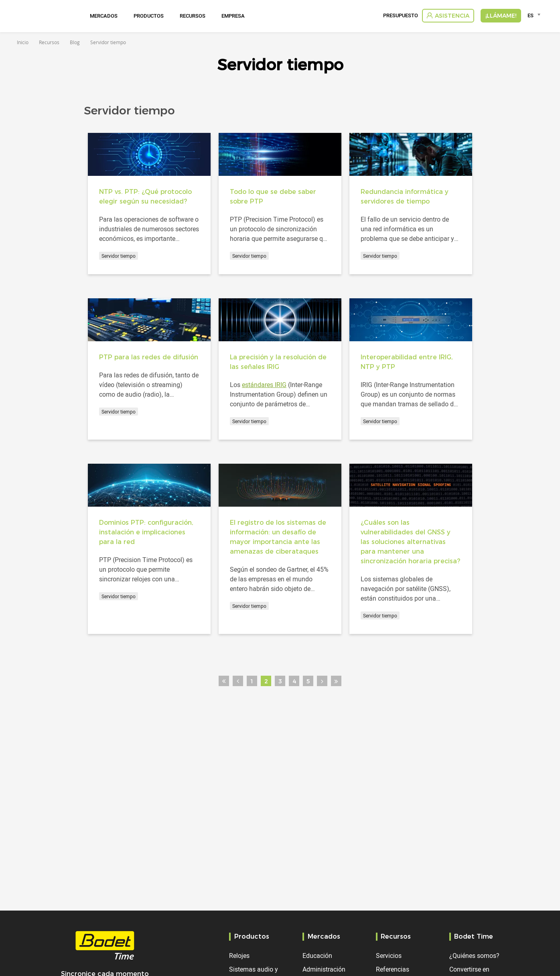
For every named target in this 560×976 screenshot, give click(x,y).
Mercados (104, 16)
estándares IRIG (264, 385)
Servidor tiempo (119, 256)
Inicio (23, 42)
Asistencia (452, 16)
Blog (75, 42)
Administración (324, 969)
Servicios (389, 956)
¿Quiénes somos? (474, 956)
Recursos (193, 16)
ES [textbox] (531, 15)
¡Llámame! (501, 16)
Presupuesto (401, 16)
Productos (149, 16)
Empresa (233, 16)
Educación (317, 956)
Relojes (239, 956)
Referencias (393, 969)
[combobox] (535, 15)
